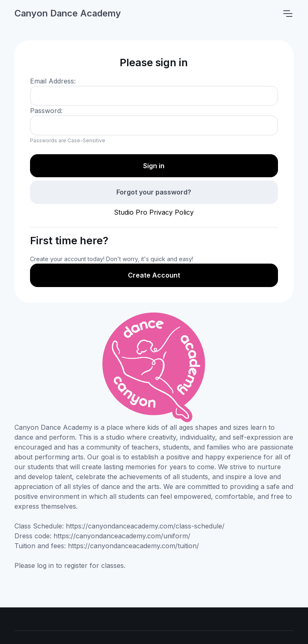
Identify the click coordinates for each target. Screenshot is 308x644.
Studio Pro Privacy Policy (154, 212)
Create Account (154, 275)
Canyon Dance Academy (68, 13)
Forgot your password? (154, 192)
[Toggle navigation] (287, 14)
